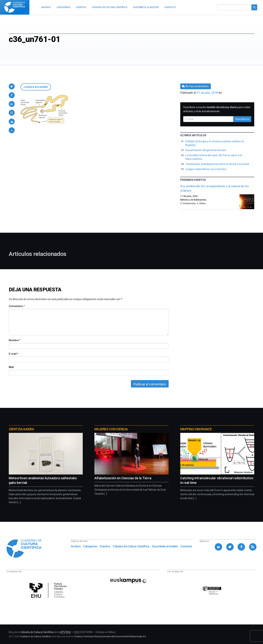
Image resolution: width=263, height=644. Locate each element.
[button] (12, 86)
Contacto (186, 546)
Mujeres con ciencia (111, 429)
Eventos (105, 546)
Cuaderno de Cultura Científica (36, 637)
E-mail (13, 354)
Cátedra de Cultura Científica (131, 546)
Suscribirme (242, 119)
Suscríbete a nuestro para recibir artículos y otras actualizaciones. (217, 109)
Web (11, 367)
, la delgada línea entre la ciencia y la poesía (217, 164)
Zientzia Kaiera (21, 429)
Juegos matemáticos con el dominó (206, 169)
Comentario (17, 306)
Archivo (76, 546)
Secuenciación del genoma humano (206, 150)
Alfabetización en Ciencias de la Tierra (123, 478)
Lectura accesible (36, 87)
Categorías (90, 546)
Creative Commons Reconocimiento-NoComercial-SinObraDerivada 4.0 (110, 637)
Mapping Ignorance (196, 429)
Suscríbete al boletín (165, 546)
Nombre (14, 340)
